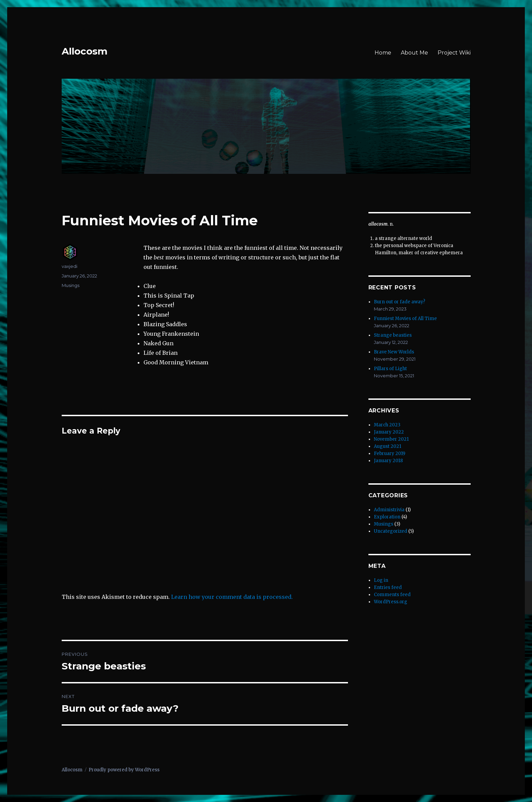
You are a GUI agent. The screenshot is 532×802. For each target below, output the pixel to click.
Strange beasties (393, 335)
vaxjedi (70, 266)
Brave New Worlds (394, 352)
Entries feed (388, 587)
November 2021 (391, 439)
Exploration (387, 517)
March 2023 (387, 425)
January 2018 (388, 461)
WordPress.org (391, 602)
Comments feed (392, 595)
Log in (381, 580)
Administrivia (389, 510)
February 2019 (390, 453)
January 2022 (389, 432)
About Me (414, 53)
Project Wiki (454, 53)
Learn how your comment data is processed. (232, 597)
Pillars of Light (390, 369)
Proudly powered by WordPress (124, 770)
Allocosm (85, 51)
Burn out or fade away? (400, 302)
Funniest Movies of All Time (405, 319)
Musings (71, 285)
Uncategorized (391, 531)
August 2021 (387, 446)
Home (383, 53)
